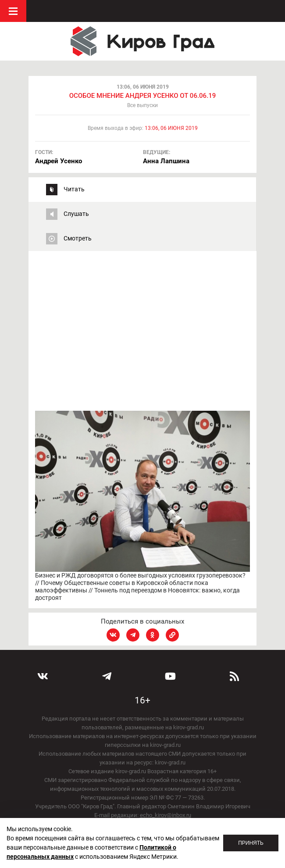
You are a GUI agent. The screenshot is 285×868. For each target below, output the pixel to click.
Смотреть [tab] (78, 238)
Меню (13, 11)
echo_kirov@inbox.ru (166, 815)
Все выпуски (142, 105)
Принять (251, 843)
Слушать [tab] (76, 214)
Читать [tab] (74, 189)
